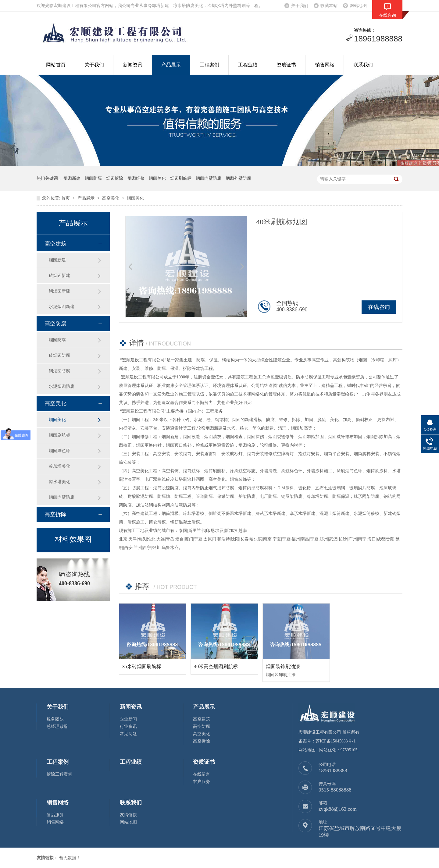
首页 (66, 198)
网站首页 (56, 65)
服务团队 (55, 719)
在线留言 (202, 774)
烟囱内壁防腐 (62, 497)
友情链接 (128, 815)
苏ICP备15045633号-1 (335, 741)
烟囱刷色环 (59, 451)
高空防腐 (55, 324)
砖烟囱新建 (59, 276)
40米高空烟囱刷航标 (216, 666)
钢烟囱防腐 (59, 371)
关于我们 (300, 6)
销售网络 (325, 65)
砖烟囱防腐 (59, 355)
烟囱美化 (135, 198)
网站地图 (358, 6)
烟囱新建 (57, 260)
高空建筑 (55, 244)
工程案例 (209, 65)
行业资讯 (128, 726)
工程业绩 (248, 65)
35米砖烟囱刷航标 (142, 666)
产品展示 (171, 65)
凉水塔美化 (59, 482)
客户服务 (202, 782)
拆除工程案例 (59, 774)
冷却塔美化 (59, 466)
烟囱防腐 (57, 340)
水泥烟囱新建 (62, 307)
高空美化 (111, 198)
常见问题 (128, 734)
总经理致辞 (57, 726)
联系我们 (363, 65)
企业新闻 (128, 719)
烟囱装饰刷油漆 (283, 666)
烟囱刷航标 (59, 435)
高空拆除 (55, 514)
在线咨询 (379, 307)
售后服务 (55, 815)
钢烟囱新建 (59, 291)
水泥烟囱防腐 (62, 386)
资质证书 (286, 65)
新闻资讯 (133, 65)
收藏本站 (329, 6)
